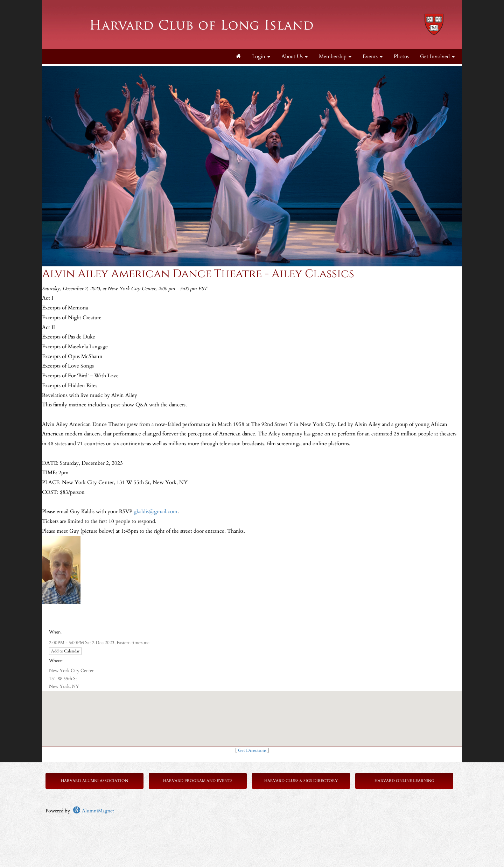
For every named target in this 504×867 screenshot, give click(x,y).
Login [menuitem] (261, 57)
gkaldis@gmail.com (156, 512)
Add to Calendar (65, 651)
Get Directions (252, 751)
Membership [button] (335, 57)
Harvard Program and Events (198, 781)
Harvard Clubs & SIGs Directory (301, 781)
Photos (401, 57)
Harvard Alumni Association (94, 781)
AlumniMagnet (93, 811)
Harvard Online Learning (404, 781)
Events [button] (373, 57)
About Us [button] (295, 57)
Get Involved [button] (437, 57)
